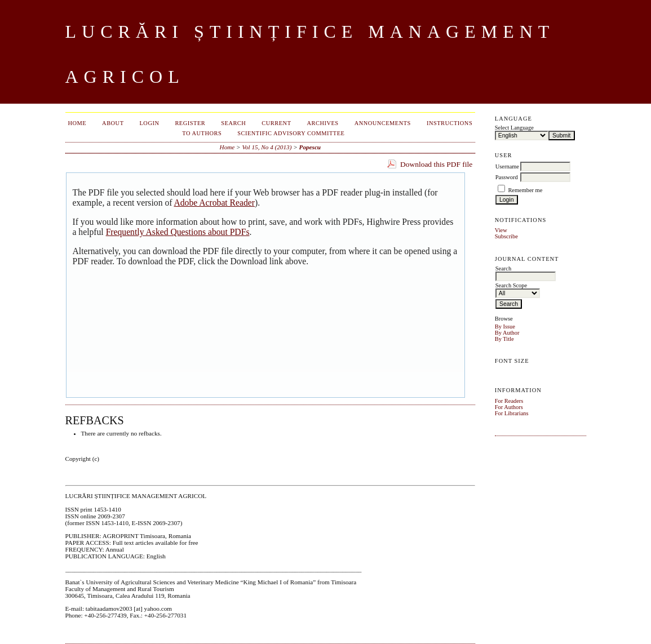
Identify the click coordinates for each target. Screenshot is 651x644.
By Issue (505, 327)
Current (276, 123)
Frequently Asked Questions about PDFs (178, 232)
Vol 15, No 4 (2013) (267, 147)
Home (77, 123)
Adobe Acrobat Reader (214, 203)
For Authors (509, 407)
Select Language (514, 128)
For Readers (509, 401)
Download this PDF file (436, 164)
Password (507, 177)
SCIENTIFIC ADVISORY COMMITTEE (291, 133)
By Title (504, 339)
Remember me (525, 190)
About (113, 123)
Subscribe (506, 236)
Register (190, 123)
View (501, 230)
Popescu (310, 147)
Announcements (383, 123)
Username (507, 166)
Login (150, 123)
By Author (507, 333)
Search (233, 123)
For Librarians (512, 413)
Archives (323, 123)
